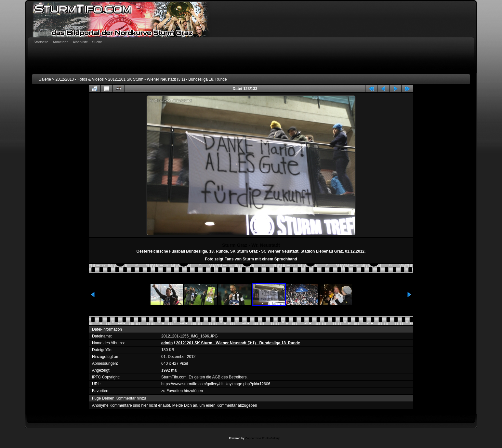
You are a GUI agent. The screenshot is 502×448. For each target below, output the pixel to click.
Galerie (45, 79)
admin (167, 343)
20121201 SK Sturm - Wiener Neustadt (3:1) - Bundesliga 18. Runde (168, 79)
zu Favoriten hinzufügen (182, 391)
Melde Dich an (185, 405)
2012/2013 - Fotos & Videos (80, 79)
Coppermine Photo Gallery (262, 438)
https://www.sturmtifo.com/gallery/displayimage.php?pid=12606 (216, 384)
